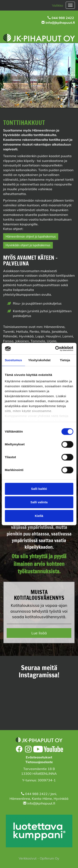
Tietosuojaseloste (39, 762)
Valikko (58, 5)
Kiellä (39, 516)
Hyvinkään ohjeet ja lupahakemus (28, 245)
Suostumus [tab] (13, 360)
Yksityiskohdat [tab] (39, 360)
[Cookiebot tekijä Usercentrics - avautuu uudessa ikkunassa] (56, 349)
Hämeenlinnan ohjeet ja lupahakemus (31, 237)
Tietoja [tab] (65, 360)
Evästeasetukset (39, 757)
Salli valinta (39, 502)
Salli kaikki (39, 489)
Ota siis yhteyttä (30, 556)
